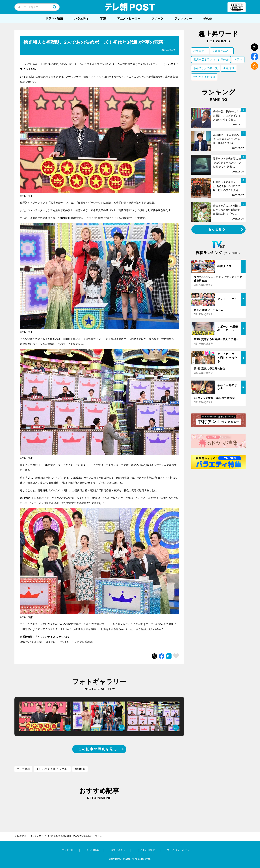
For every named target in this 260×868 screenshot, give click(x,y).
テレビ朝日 (68, 850)
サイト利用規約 (146, 850)
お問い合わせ (118, 850)
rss (254, 66)
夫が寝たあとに (222, 51)
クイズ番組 (23, 769)
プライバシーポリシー (179, 850)
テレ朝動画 (92, 850)
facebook (254, 57)
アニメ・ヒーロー (129, 19)
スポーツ (157, 19)
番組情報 (80, 769)
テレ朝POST (130, 7)
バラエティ (81, 19)
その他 (208, 19)
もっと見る (217, 229)
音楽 (103, 19)
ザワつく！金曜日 (204, 77)
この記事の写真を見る (98, 749)
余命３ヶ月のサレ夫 (206, 68)
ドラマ (238, 59)
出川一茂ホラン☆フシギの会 (211, 59)
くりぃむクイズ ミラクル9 (53, 637)
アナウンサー (183, 19)
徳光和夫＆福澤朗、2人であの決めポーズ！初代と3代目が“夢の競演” (79, 836)
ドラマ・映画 (54, 19)
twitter (254, 47)
